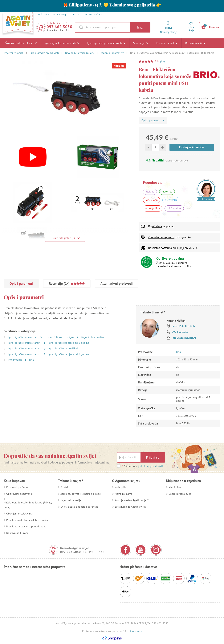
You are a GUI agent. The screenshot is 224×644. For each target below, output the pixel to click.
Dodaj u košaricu (192, 147)
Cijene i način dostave (177, 161)
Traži (140, 27)
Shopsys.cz (136, 631)
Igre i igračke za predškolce (64, 348)
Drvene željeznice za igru (80, 53)
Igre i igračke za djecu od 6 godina (69, 354)
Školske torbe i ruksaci (21, 43)
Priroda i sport (167, 43)
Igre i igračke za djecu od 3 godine (69, 343)
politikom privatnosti (150, 466)
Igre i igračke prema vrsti (62, 43)
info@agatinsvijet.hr (184, 338)
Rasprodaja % (195, 43)
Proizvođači (16, 360)
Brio (32, 360)
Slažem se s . (143, 466)
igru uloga (152, 200)
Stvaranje (141, 43)
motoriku (167, 192)
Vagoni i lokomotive (112, 53)
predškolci (171, 200)
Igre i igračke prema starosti (106, 43)
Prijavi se (153, 457)
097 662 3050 (59, 27)
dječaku (150, 192)
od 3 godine (174, 208)
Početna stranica (14, 53)
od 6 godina (153, 208)
